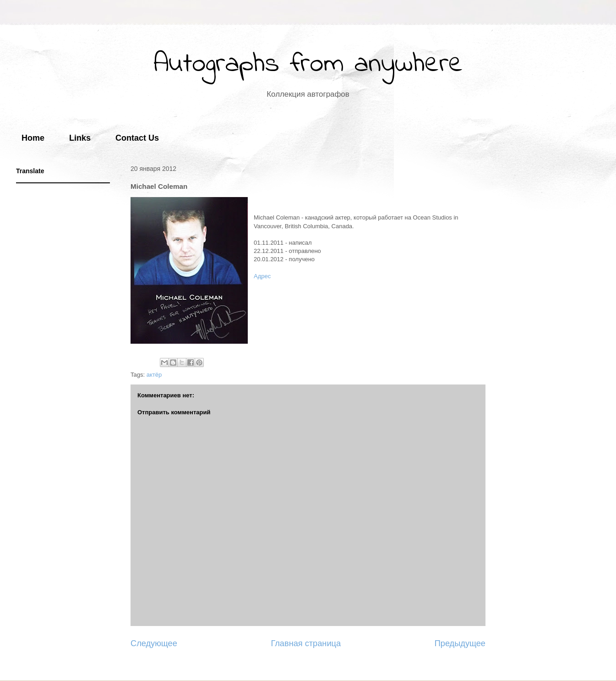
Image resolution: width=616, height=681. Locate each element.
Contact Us (137, 138)
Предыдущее (460, 643)
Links (80, 138)
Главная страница (306, 643)
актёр (154, 375)
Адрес (262, 276)
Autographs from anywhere (308, 64)
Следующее (154, 643)
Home (33, 138)
